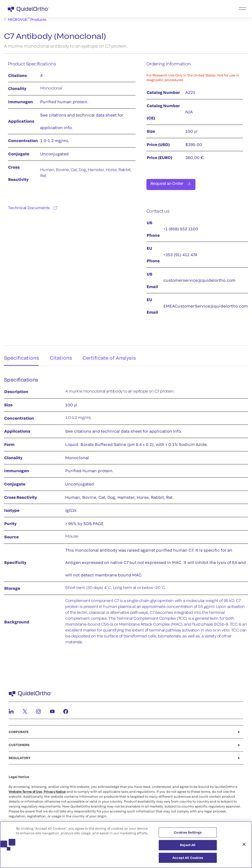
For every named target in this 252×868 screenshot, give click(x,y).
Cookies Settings (188, 834)
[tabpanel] (126, 512)
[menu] (156, 9)
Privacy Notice (55, 790)
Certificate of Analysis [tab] (111, 355)
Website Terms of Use (25, 790)
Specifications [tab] (20, 355)
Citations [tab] (61, 355)
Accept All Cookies (188, 860)
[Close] (244, 846)
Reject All (188, 847)
